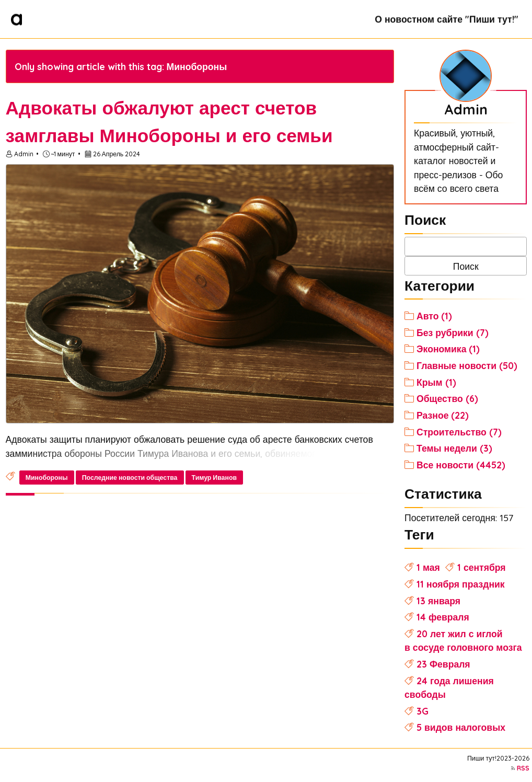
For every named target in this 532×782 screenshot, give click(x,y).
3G (423, 711)
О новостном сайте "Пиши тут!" (446, 19)
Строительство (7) (459, 432)
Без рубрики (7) (453, 332)
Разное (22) (443, 415)
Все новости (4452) (461, 465)
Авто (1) (434, 316)
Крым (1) (436, 382)
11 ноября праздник (461, 584)
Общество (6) (447, 398)
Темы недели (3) (454, 448)
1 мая (428, 567)
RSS (523, 768)
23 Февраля (443, 664)
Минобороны (47, 478)
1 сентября (482, 567)
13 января (438, 601)
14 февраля (443, 617)
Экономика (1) (448, 349)
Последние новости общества (130, 478)
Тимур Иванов (214, 478)
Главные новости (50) (467, 365)
